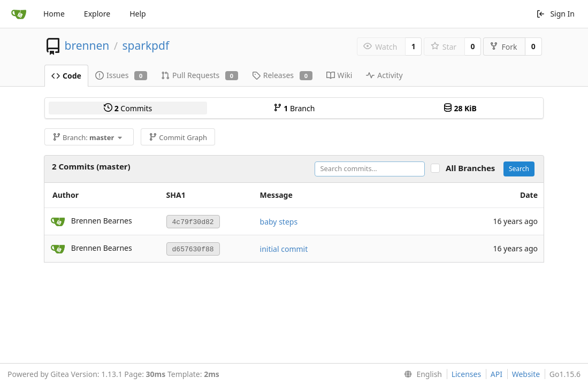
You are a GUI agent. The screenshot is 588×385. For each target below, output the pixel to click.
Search (519, 169)
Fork (503, 47)
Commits (128, 108)
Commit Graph (178, 137)
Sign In (555, 14)
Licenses (467, 374)
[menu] (421, 374)
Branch (294, 108)
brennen (87, 45)
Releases (282, 75)
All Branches (474, 168)
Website (526, 374)
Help (138, 14)
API (497, 374)
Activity (384, 75)
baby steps (279, 222)
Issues (121, 75)
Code (66, 76)
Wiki (339, 75)
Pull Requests (200, 75)
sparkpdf (146, 45)
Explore (97, 14)
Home (54, 14)
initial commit (284, 249)
